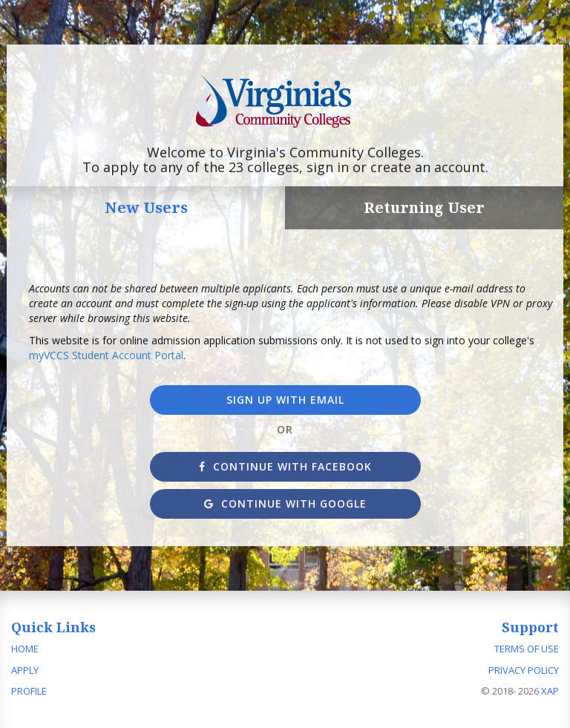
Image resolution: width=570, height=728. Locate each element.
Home (25, 649)
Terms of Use (527, 649)
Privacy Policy (524, 670)
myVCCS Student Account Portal (106, 355)
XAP (550, 691)
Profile (29, 691)
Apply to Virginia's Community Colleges (285, 102)
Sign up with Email (285, 400)
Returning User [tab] (424, 207)
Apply (25, 670)
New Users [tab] (146, 207)
